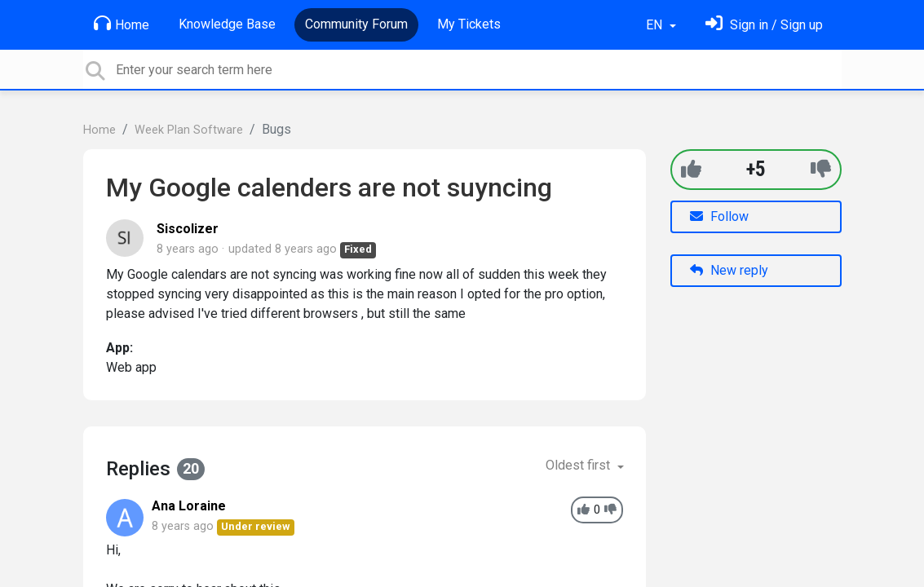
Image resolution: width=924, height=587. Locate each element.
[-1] (821, 169)
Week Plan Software (189, 130)
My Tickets (469, 24)
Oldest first (579, 465)
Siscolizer (188, 229)
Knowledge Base (227, 24)
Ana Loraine (189, 506)
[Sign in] (764, 25)
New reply (729, 270)
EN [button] (656, 25)
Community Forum (356, 24)
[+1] (691, 169)
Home (122, 24)
